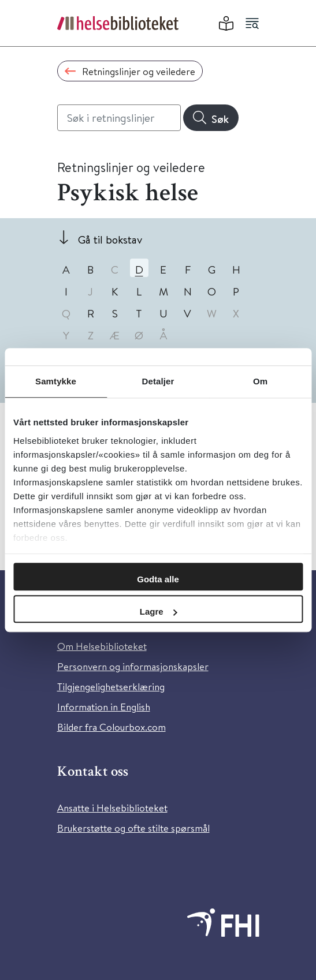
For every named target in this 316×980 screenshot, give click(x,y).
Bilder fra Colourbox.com (111, 727)
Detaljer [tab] (158, 381)
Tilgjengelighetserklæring (111, 687)
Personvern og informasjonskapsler (133, 666)
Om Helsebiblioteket (102, 646)
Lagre (159, 611)
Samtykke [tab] (56, 381)
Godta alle (158, 579)
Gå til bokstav (110, 239)
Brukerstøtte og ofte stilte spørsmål (133, 828)
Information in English (104, 707)
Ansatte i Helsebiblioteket (112, 808)
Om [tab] (260, 381)
